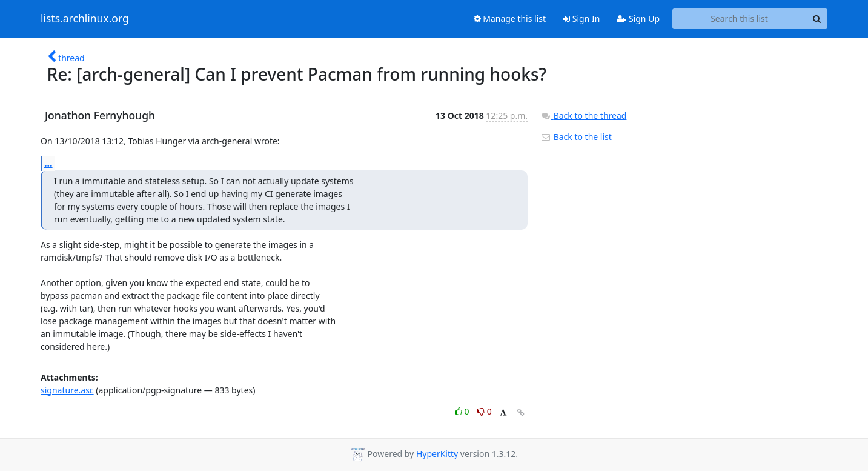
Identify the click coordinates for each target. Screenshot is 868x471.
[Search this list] (739, 19)
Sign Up (638, 18)
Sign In (581, 18)
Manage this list (510, 18)
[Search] (817, 19)
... (48, 163)
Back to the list (576, 137)
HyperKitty (437, 454)
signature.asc (67, 390)
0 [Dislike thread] (485, 411)
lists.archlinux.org (85, 19)
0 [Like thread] (463, 411)
